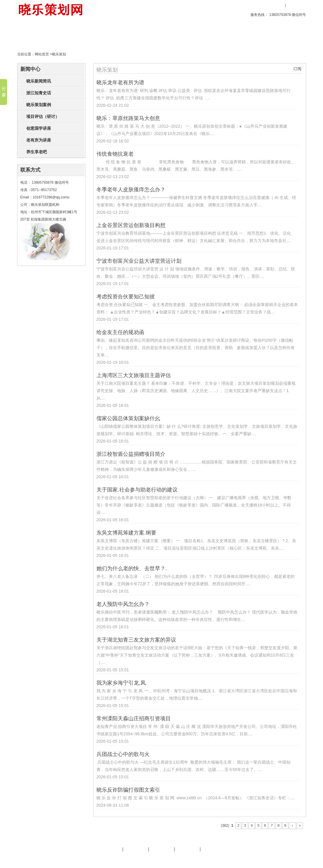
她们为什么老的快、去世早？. (132, 568)
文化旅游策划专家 (133, 859)
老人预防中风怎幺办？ (123, 604)
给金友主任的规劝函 (120, 332)
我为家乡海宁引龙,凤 (121, 683)
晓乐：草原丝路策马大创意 (128, 118)
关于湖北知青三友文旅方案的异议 (136, 640)
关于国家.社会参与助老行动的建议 (137, 490)
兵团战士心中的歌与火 (123, 754)
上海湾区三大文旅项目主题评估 (134, 375)
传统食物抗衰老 (115, 154)
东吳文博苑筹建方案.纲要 (126, 533)
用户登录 (275, 5)
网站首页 (42, 54)
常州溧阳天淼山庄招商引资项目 (134, 719)
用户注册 (296, 5)
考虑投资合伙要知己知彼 (126, 297)
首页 (33, 34)
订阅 (297, 69)
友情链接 (162, 849)
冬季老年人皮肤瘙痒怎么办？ (131, 190)
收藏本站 (256, 5)
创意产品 (67, 34)
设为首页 (233, 5)
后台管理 (256, 859)
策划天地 (134, 34)
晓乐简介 (110, 849)
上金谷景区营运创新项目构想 (131, 225)
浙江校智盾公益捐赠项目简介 (131, 454)
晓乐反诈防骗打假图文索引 (128, 790)
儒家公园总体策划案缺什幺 (128, 418)
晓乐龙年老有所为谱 (120, 83)
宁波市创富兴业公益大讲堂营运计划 (139, 261)
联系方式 (30, 170)
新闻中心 (30, 69)
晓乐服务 (136, 849)
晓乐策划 (100, 34)
